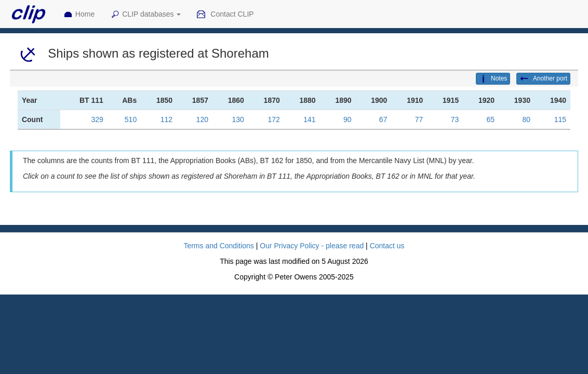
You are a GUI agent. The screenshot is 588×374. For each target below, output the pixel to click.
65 (491, 119)
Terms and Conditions (218, 246)
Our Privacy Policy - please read (312, 246)
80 (526, 119)
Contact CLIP (225, 15)
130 (238, 119)
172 (273, 119)
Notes (493, 79)
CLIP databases (145, 15)
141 (309, 119)
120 (202, 119)
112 (166, 119)
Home (79, 15)
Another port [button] (543, 79)
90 (348, 119)
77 (419, 119)
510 (131, 119)
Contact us (387, 246)
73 (455, 119)
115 (560, 119)
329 (97, 119)
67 (383, 119)
